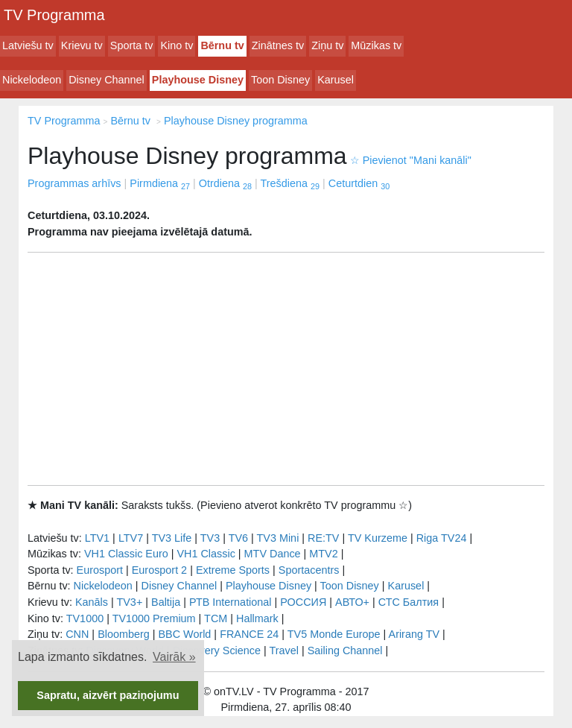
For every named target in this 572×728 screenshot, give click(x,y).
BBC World (184, 634)
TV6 (238, 538)
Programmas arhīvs (74, 183)
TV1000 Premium (154, 618)
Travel (284, 651)
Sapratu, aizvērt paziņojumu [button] (108, 695)
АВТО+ (352, 602)
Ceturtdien (359, 183)
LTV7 (131, 538)
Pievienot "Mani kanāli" (411, 160)
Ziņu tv (327, 45)
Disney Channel (107, 80)
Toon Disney (280, 80)
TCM (216, 618)
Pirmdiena (160, 183)
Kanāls (92, 602)
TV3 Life (172, 538)
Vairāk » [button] (174, 657)
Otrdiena (225, 183)
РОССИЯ (303, 602)
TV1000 (85, 618)
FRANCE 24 (249, 634)
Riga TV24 (442, 538)
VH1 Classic (206, 554)
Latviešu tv (28, 45)
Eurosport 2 (159, 570)
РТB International (231, 602)
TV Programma (54, 15)
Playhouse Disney (198, 80)
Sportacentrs (309, 570)
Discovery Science (217, 651)
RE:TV (323, 538)
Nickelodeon (32, 80)
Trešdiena (290, 183)
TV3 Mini (278, 538)
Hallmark (257, 618)
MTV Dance (273, 554)
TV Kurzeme (378, 538)
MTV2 (323, 554)
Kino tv (177, 45)
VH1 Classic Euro (126, 554)
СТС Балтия (409, 602)
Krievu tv (82, 45)
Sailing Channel (345, 651)
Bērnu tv (222, 45)
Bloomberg (124, 634)
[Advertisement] (286, 369)
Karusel (336, 80)
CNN (77, 634)
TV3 (210, 538)
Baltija (166, 602)
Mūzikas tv (376, 45)
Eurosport (100, 570)
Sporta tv (132, 45)
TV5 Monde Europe (334, 634)
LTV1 (97, 538)
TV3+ (129, 602)
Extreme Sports (233, 570)
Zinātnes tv (278, 45)
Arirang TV (414, 634)
